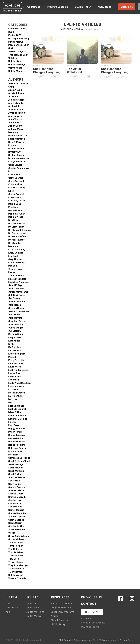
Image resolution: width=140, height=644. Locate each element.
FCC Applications (90, 627)
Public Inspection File (85, 640)
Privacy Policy (127, 640)
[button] (127, 7)
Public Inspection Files (93, 623)
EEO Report (65, 640)
